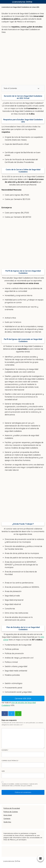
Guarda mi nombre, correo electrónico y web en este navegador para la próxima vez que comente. (20, 785)
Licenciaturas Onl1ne (22, 2)
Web (3, 771)
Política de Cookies (11, 812)
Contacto (7, 819)
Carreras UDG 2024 (23, 698)
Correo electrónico (10, 761)
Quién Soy (7, 822)
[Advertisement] (23, 59)
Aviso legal (8, 815)
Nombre (5, 750)
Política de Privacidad (12, 808)
